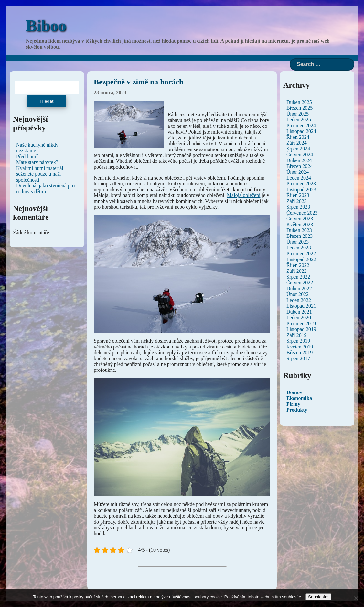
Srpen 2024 (298, 149)
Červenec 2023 (302, 213)
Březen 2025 (300, 108)
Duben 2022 (299, 288)
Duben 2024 (299, 160)
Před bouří (27, 156)
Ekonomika (299, 398)
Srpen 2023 (298, 207)
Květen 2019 (300, 347)
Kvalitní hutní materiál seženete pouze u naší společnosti (40, 174)
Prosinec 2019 (301, 323)
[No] (356, 598)
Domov (294, 392)
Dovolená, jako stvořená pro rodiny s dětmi (45, 188)
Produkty (297, 410)
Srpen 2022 (298, 277)
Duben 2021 (299, 312)
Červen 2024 (300, 155)
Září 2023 (297, 201)
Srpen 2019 (298, 341)
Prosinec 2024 (301, 125)
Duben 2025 (299, 102)
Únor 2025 (298, 114)
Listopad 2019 (301, 329)
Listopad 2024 (301, 131)
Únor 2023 (298, 242)
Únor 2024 (298, 172)
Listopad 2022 (301, 259)
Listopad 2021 (301, 306)
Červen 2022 (300, 283)
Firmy (293, 404)
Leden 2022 (299, 300)
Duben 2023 (299, 230)
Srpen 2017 (298, 358)
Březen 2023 (300, 236)
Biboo (46, 26)
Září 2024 (297, 143)
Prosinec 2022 (301, 254)
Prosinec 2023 (301, 184)
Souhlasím (318, 597)
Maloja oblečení (244, 195)
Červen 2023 (300, 219)
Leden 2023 (299, 248)
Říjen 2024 (298, 137)
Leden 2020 (299, 318)
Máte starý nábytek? (37, 162)
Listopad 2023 (301, 189)
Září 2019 (297, 335)
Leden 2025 (299, 120)
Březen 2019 (300, 353)
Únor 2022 (298, 294)
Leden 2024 (299, 178)
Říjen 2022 (298, 265)
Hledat (47, 101)
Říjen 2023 (298, 195)
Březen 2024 (300, 166)
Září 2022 (297, 271)
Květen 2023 (300, 224)
